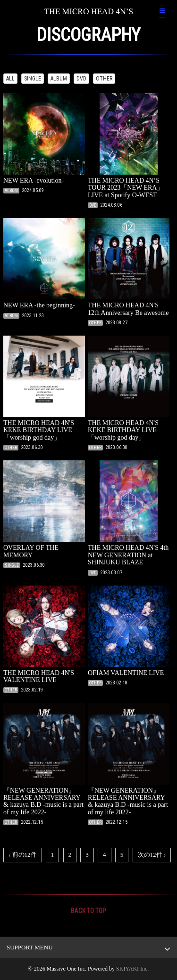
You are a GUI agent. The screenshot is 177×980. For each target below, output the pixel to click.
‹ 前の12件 (23, 855)
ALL (10, 79)
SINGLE (33, 79)
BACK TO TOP (88, 911)
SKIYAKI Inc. (132, 969)
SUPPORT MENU (30, 947)
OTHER (104, 79)
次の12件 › (152, 855)
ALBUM (59, 79)
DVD (81, 79)
